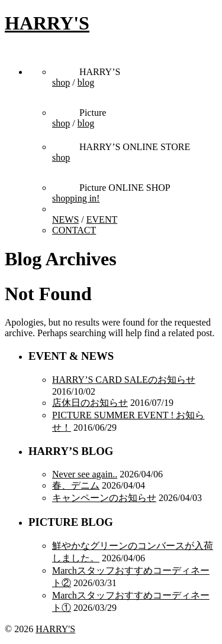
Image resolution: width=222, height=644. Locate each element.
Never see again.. (85, 474)
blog (86, 82)
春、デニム (76, 485)
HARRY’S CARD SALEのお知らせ (124, 380)
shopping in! (76, 198)
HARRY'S (47, 23)
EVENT (102, 219)
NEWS (65, 219)
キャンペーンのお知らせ (104, 498)
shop (61, 82)
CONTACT (74, 230)
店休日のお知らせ (90, 403)
